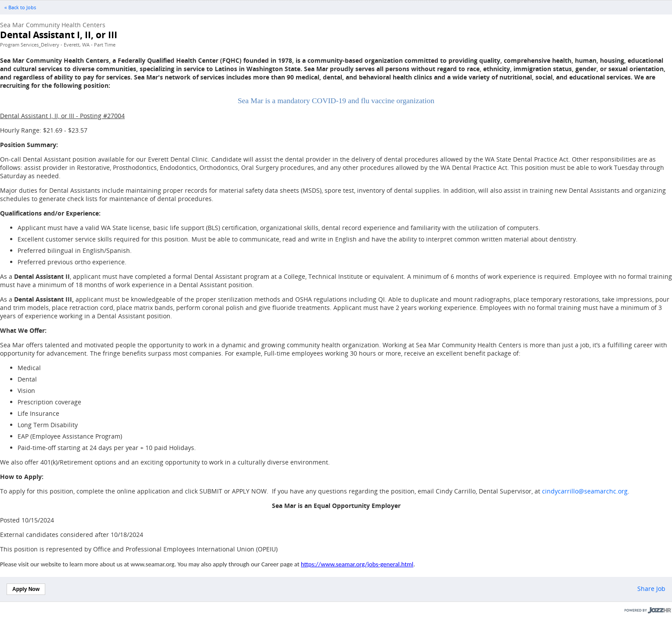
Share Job (651, 589)
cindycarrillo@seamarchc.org (585, 491)
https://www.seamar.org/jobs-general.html (357, 564)
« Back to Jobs (20, 7)
